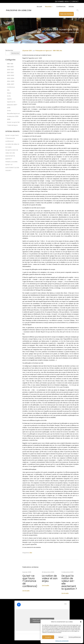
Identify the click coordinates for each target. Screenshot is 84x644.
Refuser (61, 637)
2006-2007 (11, 84)
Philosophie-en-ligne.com (44, 51)
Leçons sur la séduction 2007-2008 (12, 105)
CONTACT (75, 1)
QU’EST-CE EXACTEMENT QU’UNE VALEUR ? (12, 168)
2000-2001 (10, 70)
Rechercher (9, 50)
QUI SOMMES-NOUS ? (63, 1)
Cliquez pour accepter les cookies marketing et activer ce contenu (42, 611)
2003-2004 (11, 78)
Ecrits (9, 96)
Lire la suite (26, 584)
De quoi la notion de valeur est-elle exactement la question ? (70, 578)
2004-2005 (11, 81)
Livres (9, 111)
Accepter (48, 637)
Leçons (9, 99)
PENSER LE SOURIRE (11, 162)
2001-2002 (10, 73)
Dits (61, 51)
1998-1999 (56, 51)
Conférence (11, 87)
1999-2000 (10, 67)
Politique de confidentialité (62, 641)
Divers (9, 93)
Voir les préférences (75, 637)
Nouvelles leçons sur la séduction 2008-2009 (13, 116)
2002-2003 (11, 75)
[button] (81, 622)
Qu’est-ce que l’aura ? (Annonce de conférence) (29, 578)
